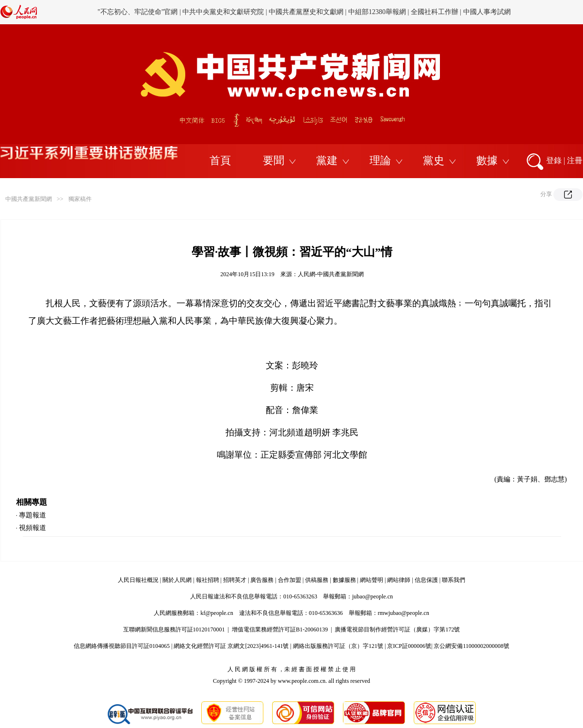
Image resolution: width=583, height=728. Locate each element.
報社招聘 (208, 580)
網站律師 (399, 580)
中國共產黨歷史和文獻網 (306, 12)
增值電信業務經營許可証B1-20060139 (280, 629)
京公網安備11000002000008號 (471, 646)
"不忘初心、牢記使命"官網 (138, 12)
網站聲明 (372, 580)
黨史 (434, 160)
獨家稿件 (80, 199)
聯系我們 (453, 580)
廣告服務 (262, 580)
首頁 (220, 160)
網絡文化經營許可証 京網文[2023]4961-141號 (231, 646)
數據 (487, 160)
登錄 (554, 160)
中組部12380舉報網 (377, 12)
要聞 (274, 160)
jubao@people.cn (372, 596)
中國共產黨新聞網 (29, 199)
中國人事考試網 (487, 12)
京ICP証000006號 (409, 646)
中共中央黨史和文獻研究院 (223, 12)
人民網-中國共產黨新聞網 (331, 274)
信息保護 (426, 580)
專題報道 (32, 515)
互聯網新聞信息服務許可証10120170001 (174, 629)
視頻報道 (32, 528)
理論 (380, 160)
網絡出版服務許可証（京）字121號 (338, 646)
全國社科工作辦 (435, 12)
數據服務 (344, 580)
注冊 (575, 160)
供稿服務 (317, 580)
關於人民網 (177, 580)
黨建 (327, 160)
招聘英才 (235, 580)
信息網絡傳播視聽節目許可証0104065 (122, 646)
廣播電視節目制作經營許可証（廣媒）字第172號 (397, 629)
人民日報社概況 (138, 580)
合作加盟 (290, 580)
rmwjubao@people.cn (404, 613)
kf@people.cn (217, 613)
